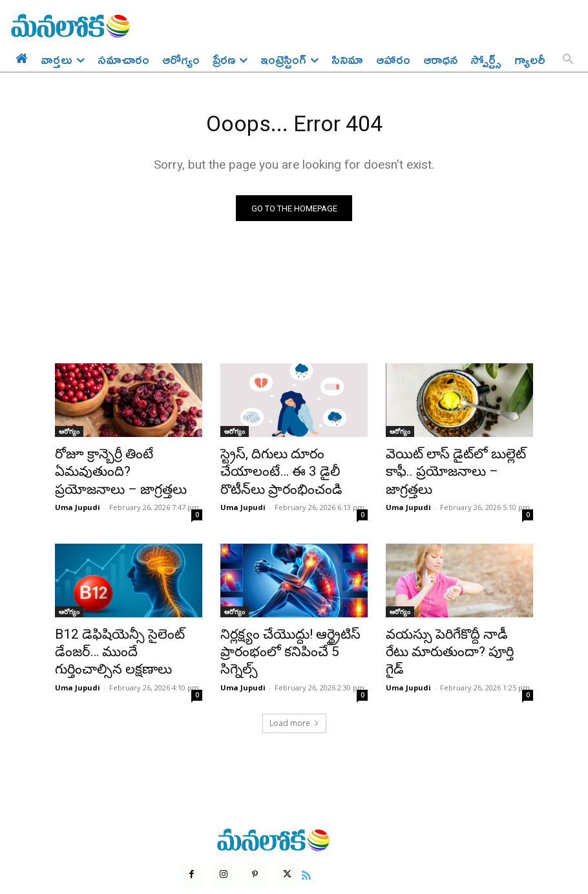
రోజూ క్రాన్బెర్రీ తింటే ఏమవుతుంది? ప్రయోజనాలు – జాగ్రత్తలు (127, 463)
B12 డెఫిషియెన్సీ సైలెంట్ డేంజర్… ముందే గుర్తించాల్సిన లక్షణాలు (126, 619)
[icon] (296, 828)
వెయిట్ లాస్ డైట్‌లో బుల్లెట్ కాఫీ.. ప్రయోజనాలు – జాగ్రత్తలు (455, 463)
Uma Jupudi (78, 486)
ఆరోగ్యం (69, 435)
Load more (294, 678)
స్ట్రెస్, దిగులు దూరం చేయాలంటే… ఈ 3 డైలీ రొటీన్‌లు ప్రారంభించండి (291, 463)
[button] (568, 60)
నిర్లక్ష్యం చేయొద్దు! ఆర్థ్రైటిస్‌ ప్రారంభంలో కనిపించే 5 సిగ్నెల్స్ (285, 619)
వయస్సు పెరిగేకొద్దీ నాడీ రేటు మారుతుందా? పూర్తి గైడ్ (446, 619)
